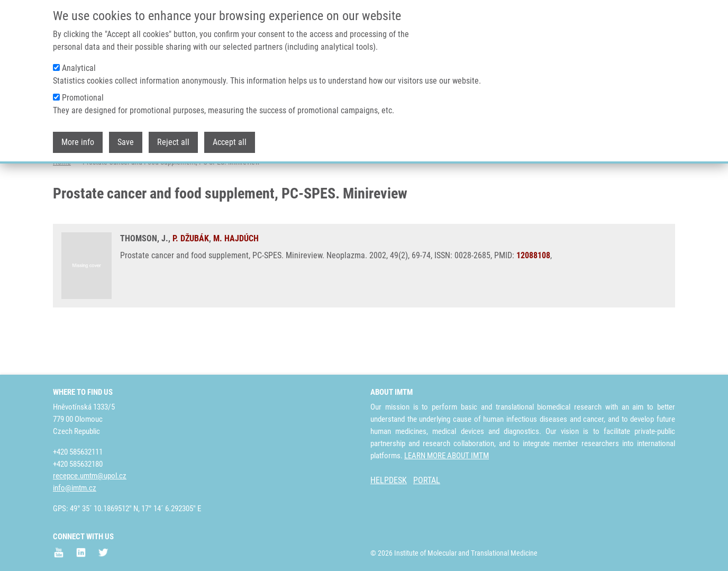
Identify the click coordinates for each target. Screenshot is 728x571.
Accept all (230, 138)
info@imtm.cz (75, 488)
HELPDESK (389, 480)
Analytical (79, 64)
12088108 (533, 297)
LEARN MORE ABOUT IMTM (447, 456)
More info (78, 138)
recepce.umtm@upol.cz (90, 476)
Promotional (83, 93)
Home (62, 204)
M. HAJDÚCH (236, 280)
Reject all (173, 138)
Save (126, 138)
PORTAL (427, 480)
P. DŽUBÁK (191, 280)
